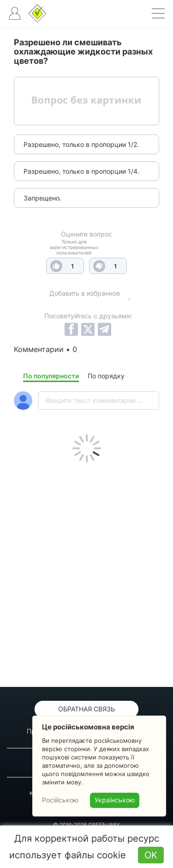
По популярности (51, 376)
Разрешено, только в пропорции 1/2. (81, 144)
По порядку (106, 376)
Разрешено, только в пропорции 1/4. (81, 171)
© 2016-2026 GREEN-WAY (86, 825)
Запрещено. (42, 198)
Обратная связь (86, 709)
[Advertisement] (86, 573)
